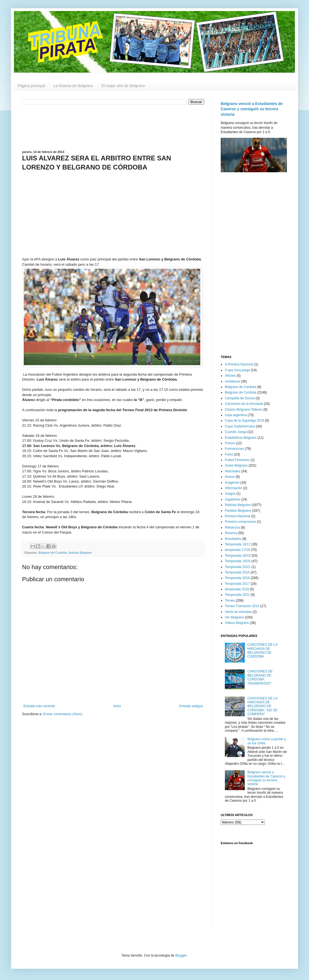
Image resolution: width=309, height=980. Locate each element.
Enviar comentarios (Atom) (63, 714)
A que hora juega (237, 370)
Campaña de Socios (240, 398)
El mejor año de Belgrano (123, 86)
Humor (230, 477)
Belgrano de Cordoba (53, 553)
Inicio (117, 706)
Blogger (181, 955)
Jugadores (233, 499)
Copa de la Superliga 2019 (244, 421)
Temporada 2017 (237, 584)
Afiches (230, 376)
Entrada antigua (191, 706)
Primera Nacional (238, 516)
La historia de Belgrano (73, 86)
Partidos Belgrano (238, 511)
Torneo (230, 601)
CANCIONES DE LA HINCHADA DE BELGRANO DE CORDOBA (263, 651)
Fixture (230, 443)
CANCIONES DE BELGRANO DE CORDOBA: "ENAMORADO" (260, 677)
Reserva (231, 533)
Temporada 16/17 (238, 544)
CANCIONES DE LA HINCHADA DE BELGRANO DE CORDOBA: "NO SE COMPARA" (263, 706)
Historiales (233, 471)
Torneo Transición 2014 (242, 606)
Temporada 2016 (237, 578)
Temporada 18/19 (238, 556)
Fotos (229, 454)
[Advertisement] (113, 127)
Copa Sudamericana (240, 426)
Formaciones (234, 449)
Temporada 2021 (237, 595)
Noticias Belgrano (80, 553)
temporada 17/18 (237, 550)
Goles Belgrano (236, 465)
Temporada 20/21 (238, 567)
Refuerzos (232, 527)
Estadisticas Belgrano (241, 438)
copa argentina (236, 415)
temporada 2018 (237, 589)
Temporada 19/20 (238, 561)
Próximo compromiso (240, 522)
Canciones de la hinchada (244, 404)
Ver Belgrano (234, 617)
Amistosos (232, 381)
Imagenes (232, 483)
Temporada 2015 (237, 572)
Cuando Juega (236, 432)
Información (234, 488)
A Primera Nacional (239, 364)
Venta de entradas (238, 612)
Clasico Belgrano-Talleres (244, 410)
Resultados (233, 539)
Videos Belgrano (237, 623)
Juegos (230, 494)
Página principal (31, 86)
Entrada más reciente (39, 706)
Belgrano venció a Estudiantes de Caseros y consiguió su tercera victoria (252, 109)
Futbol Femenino (237, 460)
